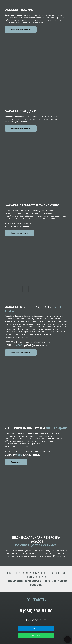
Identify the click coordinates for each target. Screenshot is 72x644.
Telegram (36, 629)
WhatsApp (36, 636)
